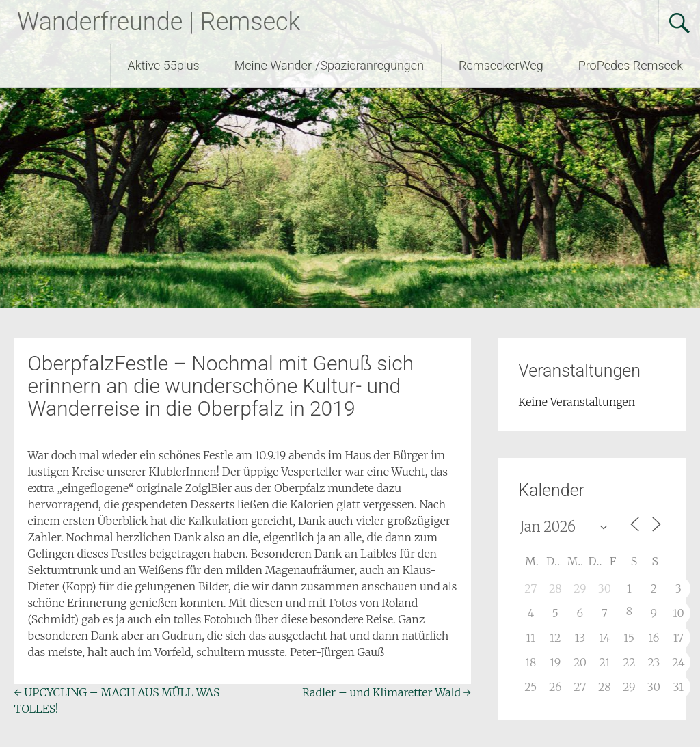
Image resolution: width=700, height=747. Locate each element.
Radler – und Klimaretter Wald (387, 692)
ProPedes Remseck (631, 65)
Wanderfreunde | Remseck (159, 22)
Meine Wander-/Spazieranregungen (329, 65)
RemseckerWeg (501, 65)
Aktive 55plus (164, 65)
